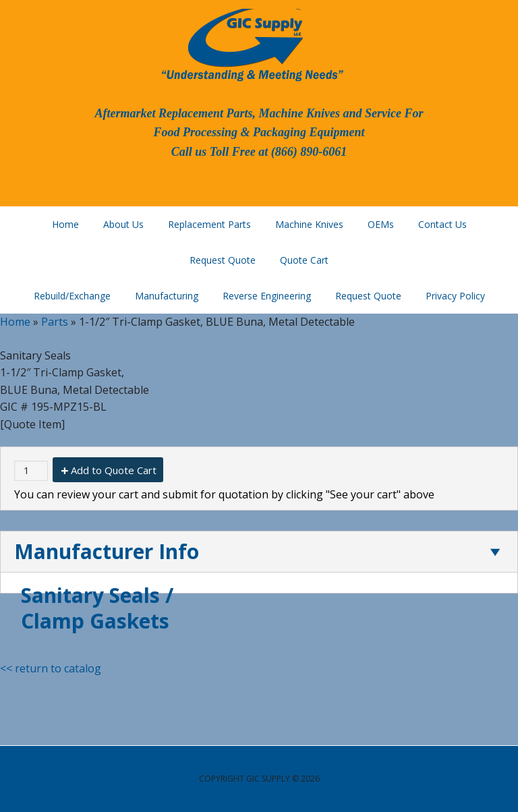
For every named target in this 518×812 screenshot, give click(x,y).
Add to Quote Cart (114, 470)
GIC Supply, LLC (251, 44)
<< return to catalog (51, 668)
